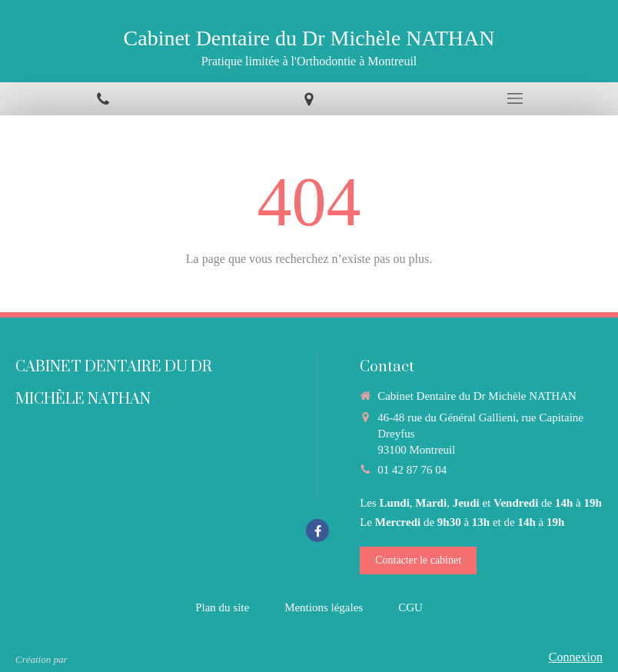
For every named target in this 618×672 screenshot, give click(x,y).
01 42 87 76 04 (412, 470)
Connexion (576, 657)
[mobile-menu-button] (515, 98)
